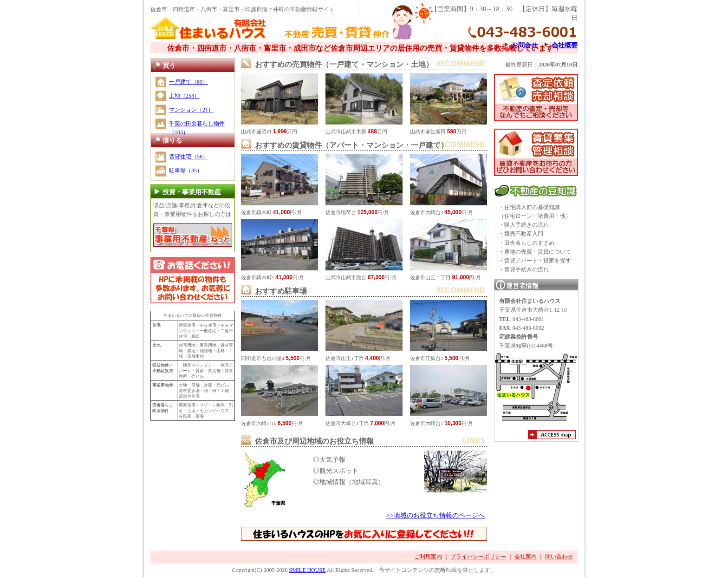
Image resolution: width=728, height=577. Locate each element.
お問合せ (525, 45)
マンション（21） (191, 110)
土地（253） (184, 96)
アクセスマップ (552, 436)
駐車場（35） (186, 170)
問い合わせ (559, 557)
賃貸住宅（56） (188, 157)
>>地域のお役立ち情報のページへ (435, 515)
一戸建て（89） (188, 82)
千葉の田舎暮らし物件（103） (197, 128)
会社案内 (526, 557)
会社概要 (565, 45)
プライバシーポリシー (478, 557)
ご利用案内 (428, 557)
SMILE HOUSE (307, 570)
